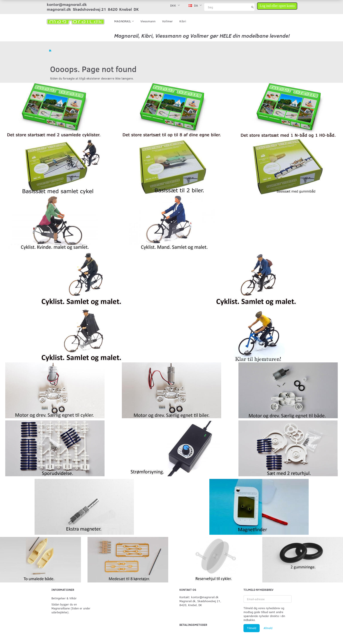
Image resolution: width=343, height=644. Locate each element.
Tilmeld (252, 628)
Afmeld (268, 628)
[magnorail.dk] (76, 21)
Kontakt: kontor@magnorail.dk (199, 597)
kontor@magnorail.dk (67, 4)
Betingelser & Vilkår (64, 598)
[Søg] (253, 7)
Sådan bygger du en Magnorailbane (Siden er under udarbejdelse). (71, 608)
